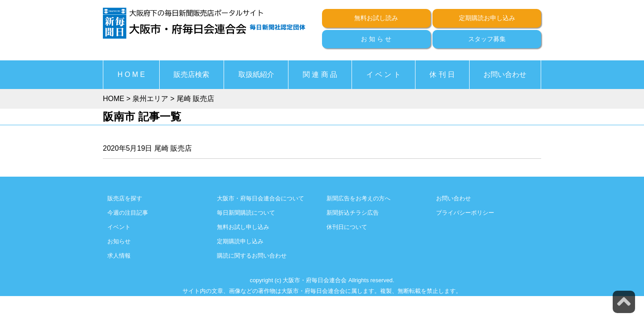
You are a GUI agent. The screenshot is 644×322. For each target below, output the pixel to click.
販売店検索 (191, 74)
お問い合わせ (505, 74)
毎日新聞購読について (246, 213)
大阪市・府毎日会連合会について (261, 198)
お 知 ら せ (376, 39)
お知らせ (119, 241)
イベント (119, 227)
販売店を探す (125, 198)
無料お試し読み (376, 18)
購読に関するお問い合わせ (252, 256)
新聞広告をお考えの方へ (358, 198)
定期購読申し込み (240, 241)
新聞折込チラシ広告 (353, 213)
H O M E (131, 74)
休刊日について (347, 227)
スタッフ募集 (487, 39)
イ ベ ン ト (383, 74)
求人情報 (119, 256)
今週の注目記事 (128, 213)
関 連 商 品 (320, 74)
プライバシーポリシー (465, 213)
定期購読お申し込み (487, 18)
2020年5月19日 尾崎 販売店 (147, 148)
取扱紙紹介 (256, 74)
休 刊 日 (442, 74)
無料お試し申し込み (243, 227)
